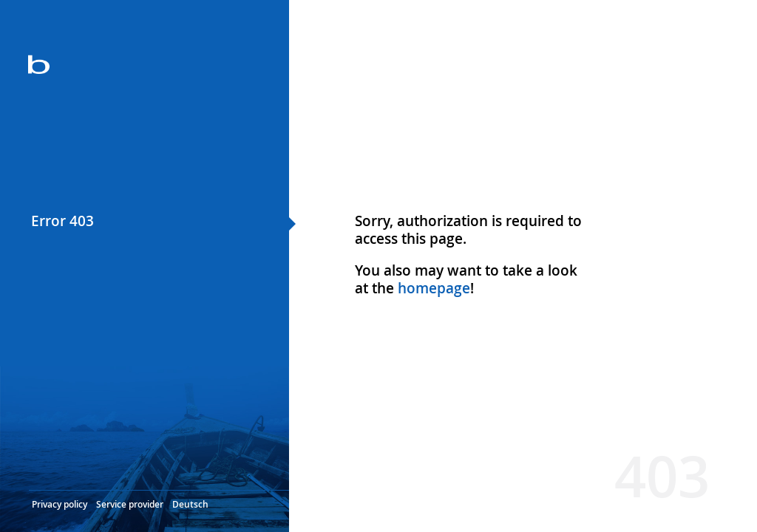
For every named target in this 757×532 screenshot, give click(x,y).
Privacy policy (60, 504)
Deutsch (190, 504)
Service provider (130, 504)
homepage (434, 288)
